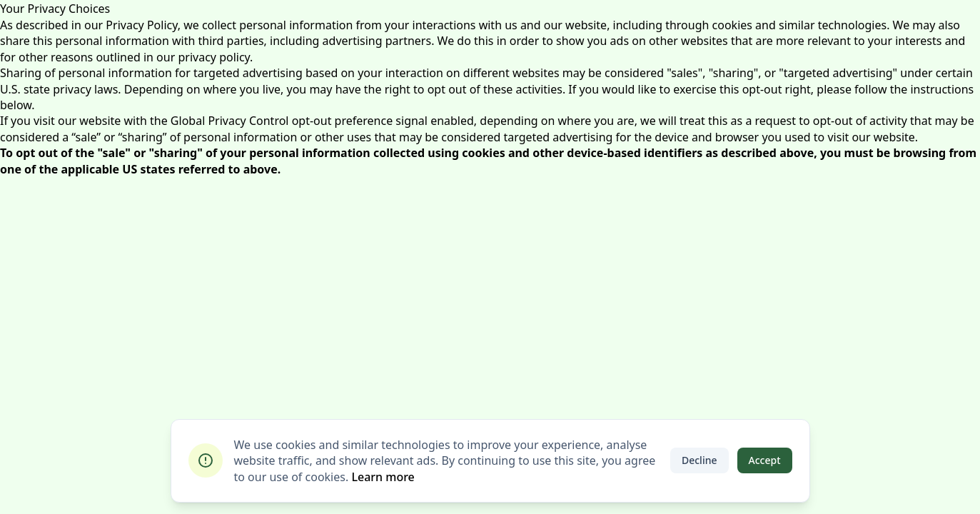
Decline (699, 460)
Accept (765, 460)
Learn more (383, 477)
